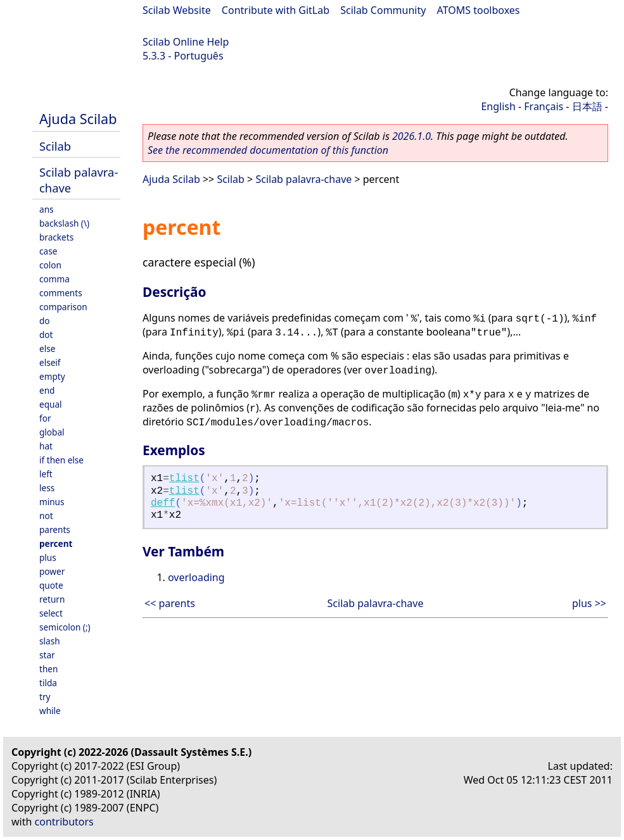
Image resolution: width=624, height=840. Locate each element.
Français (544, 106)
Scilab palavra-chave (303, 179)
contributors (64, 822)
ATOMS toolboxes (479, 10)
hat (46, 446)
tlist (184, 479)
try (45, 697)
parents (55, 530)
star (47, 655)
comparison (63, 307)
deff (163, 503)
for (45, 418)
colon (50, 265)
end (47, 390)
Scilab (55, 146)
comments (61, 293)
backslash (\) (64, 223)
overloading (196, 577)
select (51, 613)
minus (52, 502)
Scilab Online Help (186, 42)
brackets (56, 237)
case (48, 251)
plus (48, 557)
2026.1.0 (411, 136)
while (50, 711)
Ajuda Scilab (78, 119)
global (52, 432)
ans (47, 209)
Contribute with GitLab (276, 10)
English (498, 106)
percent (56, 543)
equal (51, 404)
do (45, 321)
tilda (48, 683)
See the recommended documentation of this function (268, 150)
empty (52, 376)
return (52, 599)
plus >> (589, 603)
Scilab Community (383, 10)
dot (46, 335)
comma (54, 279)
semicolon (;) (65, 627)
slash (50, 641)
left (46, 474)
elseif (50, 362)
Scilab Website (177, 10)
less (47, 488)
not (46, 516)
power (52, 571)
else (47, 348)
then (48, 669)
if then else (61, 460)
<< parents (170, 603)
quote (51, 585)
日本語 (587, 106)
